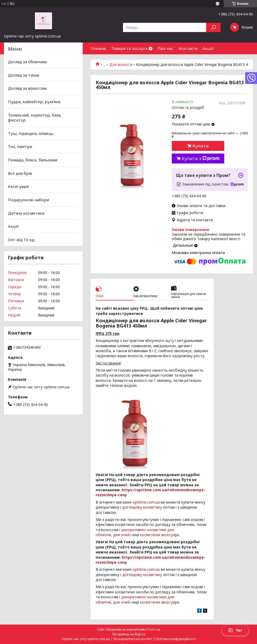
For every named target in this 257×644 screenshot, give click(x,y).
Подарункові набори (28, 200)
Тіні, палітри (20, 146)
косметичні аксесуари (160, 535)
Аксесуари (18, 186)
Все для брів (20, 173)
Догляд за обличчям (27, 62)
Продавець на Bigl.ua (129, 634)
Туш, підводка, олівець (31, 133)
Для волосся (121, 65)
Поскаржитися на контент (133, 639)
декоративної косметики (144, 530)
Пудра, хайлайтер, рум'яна (34, 102)
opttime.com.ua (146, 502)
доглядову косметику (142, 507)
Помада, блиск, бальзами (33, 160)
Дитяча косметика (26, 213)
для (116, 535)
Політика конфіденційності (176, 639)
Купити (201, 146)
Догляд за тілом (23, 75)
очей (125, 535)
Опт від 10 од (21, 240)
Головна (98, 48)
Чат (235, 630)
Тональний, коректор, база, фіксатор (35, 117)
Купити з (201, 159)
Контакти (188, 48)
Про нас (165, 48)
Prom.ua (154, 629)
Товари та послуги (129, 48)
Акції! (208, 48)
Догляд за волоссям (27, 88)
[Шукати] (213, 27)
